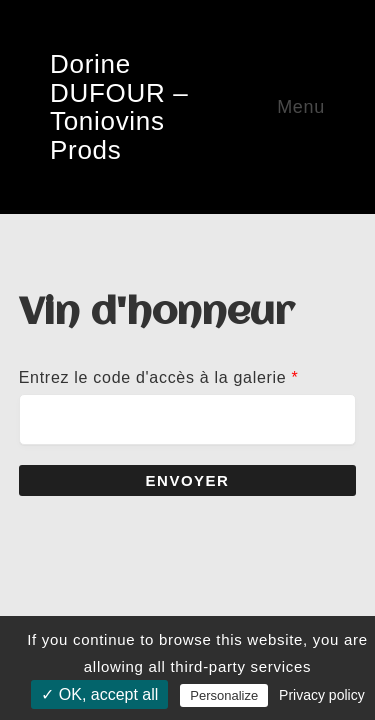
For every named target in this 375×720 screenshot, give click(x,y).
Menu (301, 107)
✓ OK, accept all (99, 694)
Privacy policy (322, 695)
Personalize (224, 695)
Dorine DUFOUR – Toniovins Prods (119, 107)
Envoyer (188, 480)
